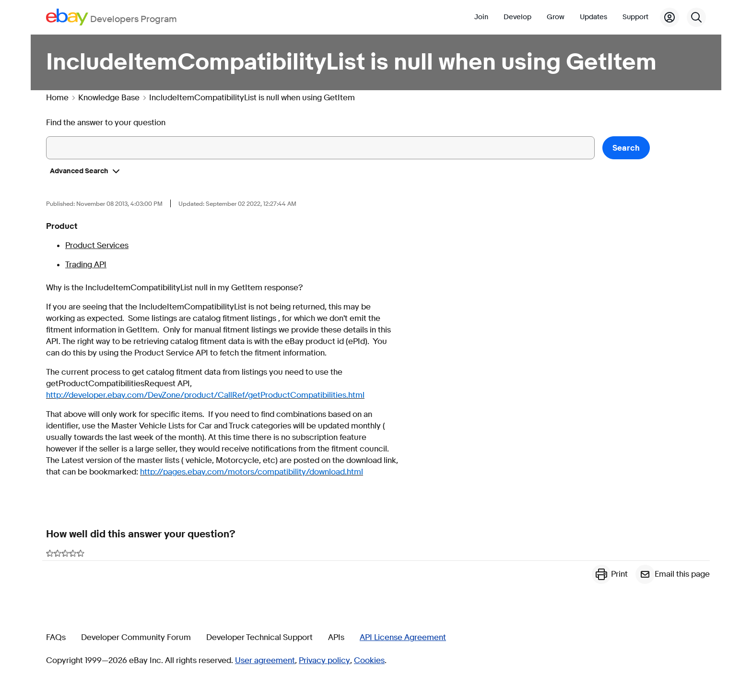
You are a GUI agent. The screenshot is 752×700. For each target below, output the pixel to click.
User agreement (265, 661)
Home (57, 98)
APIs (336, 638)
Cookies (369, 661)
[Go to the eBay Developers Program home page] (112, 17)
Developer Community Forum (136, 638)
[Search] (696, 17)
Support (635, 17)
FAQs (56, 638)
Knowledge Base (109, 98)
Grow (556, 17)
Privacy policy (324, 661)
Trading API (86, 265)
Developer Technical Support (259, 638)
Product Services (97, 245)
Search (626, 148)
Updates (593, 17)
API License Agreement (403, 638)
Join (481, 17)
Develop (517, 17)
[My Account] (670, 17)
